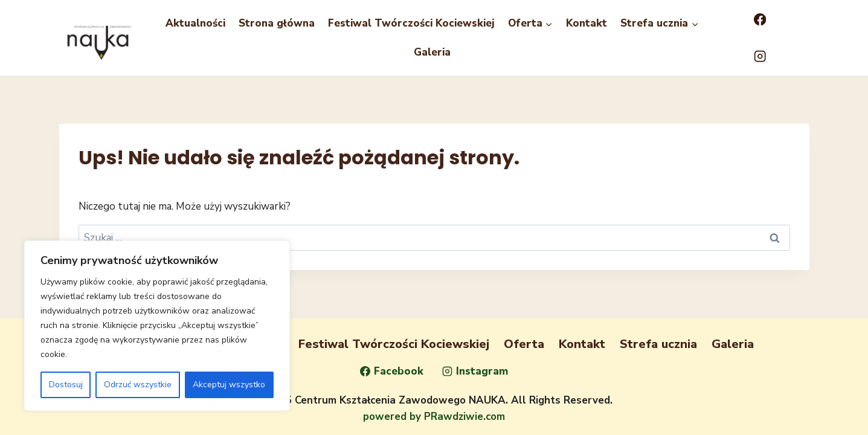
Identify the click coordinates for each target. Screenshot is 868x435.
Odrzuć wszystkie (138, 385)
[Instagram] (760, 56)
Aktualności (195, 23)
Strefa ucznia (658, 344)
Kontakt (587, 23)
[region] (157, 326)
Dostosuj (66, 385)
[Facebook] (760, 20)
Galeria (432, 52)
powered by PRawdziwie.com (434, 417)
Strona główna (277, 23)
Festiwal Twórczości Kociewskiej (411, 23)
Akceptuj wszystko (229, 385)
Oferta (524, 344)
